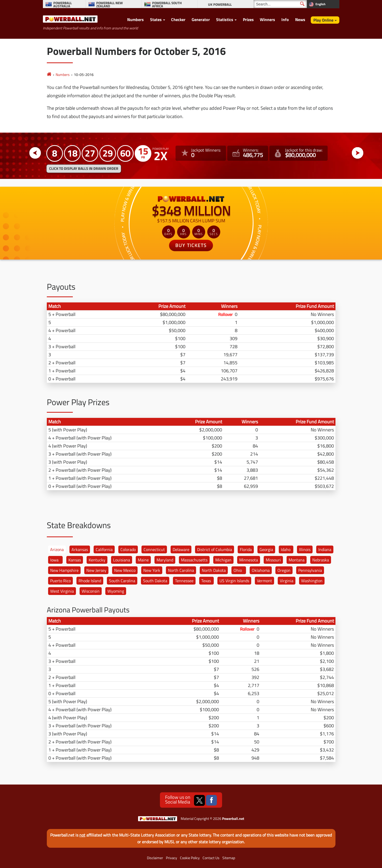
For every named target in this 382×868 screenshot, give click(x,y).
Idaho (286, 549)
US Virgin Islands (234, 581)
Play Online (323, 20)
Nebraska (321, 560)
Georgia (266, 549)
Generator (201, 20)
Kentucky (97, 560)
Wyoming (116, 591)
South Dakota (155, 581)
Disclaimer (155, 858)
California (104, 549)
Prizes (248, 20)
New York (152, 570)
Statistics (225, 20)
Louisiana (122, 560)
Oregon (284, 570)
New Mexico (125, 570)
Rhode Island (90, 581)
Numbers (135, 20)
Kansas (75, 560)
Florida (246, 549)
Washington (312, 581)
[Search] (280, 4)
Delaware (181, 549)
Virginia (287, 581)
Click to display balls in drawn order (84, 169)
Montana (297, 560)
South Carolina (122, 581)
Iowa (54, 560)
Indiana (325, 549)
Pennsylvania (310, 570)
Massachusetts (194, 560)
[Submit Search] (302, 4)
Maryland (165, 560)
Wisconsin (91, 591)
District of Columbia (215, 549)
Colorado (128, 549)
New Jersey (96, 570)
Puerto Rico (60, 581)
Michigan (223, 560)
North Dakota (214, 570)
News (300, 20)
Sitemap (229, 858)
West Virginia (62, 591)
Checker (178, 20)
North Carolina (181, 570)
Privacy (171, 858)
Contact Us (211, 858)
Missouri (273, 560)
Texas (206, 581)
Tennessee (184, 581)
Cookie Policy (190, 858)
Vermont (264, 581)
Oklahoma (261, 570)
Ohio (238, 570)
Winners (267, 20)
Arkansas (80, 549)
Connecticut (154, 549)
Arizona (57, 549)
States (156, 20)
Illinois (305, 549)
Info (285, 20)
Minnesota (249, 560)
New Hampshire (64, 570)
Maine (143, 560)
